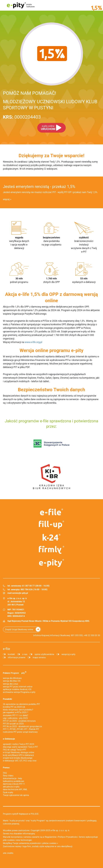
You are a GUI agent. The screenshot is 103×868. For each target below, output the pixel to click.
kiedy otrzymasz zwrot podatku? (18, 710)
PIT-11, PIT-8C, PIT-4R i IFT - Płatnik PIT (21, 729)
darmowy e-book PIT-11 (14, 784)
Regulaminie (51, 837)
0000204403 (22, 117)
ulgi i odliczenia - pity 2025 (15, 718)
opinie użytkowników (44, 654)
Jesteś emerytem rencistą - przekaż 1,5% (39, 187)
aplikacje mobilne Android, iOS (17, 689)
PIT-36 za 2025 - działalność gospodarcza (22, 726)
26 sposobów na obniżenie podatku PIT (21, 704)
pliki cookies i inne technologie (17, 840)
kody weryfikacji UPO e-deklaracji (18, 755)
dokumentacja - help (12, 778)
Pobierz (15, 673)
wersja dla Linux (10, 684)
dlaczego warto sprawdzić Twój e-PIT (20, 747)
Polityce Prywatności (68, 837)
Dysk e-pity (8, 792)
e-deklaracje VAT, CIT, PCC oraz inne (20, 761)
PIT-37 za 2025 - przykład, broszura (19, 721)
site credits (8, 853)
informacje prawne (17, 658)
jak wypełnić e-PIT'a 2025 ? (15, 712)
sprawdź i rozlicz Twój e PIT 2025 (19, 744)
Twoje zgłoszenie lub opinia (16, 795)
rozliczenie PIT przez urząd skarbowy (20, 732)
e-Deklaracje (9, 739)
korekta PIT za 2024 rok (14, 707)
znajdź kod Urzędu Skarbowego (18, 758)
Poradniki (7, 699)
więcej (6, 199)
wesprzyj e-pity (68, 654)
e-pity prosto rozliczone (21, 5)
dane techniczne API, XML (15, 789)
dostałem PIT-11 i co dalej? (15, 715)
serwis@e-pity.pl (20, 593)
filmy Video (8, 776)
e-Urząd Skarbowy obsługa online (19, 752)
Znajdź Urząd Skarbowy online (19, 630)
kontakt (11, 654)
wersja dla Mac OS (12, 681)
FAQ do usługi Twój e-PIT (15, 750)
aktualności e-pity (11, 787)
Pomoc (6, 768)
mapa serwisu (39, 658)
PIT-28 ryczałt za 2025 (13, 724)
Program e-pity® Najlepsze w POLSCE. (21, 814)
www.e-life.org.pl (33, 342)
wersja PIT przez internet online (18, 687)
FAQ (5, 773)
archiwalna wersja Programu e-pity (19, 692)
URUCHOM (48, 128)
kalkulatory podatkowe (14, 781)
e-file (6, 649)
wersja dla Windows (12, 678)
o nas (25, 654)
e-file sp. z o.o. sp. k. (60, 830)
